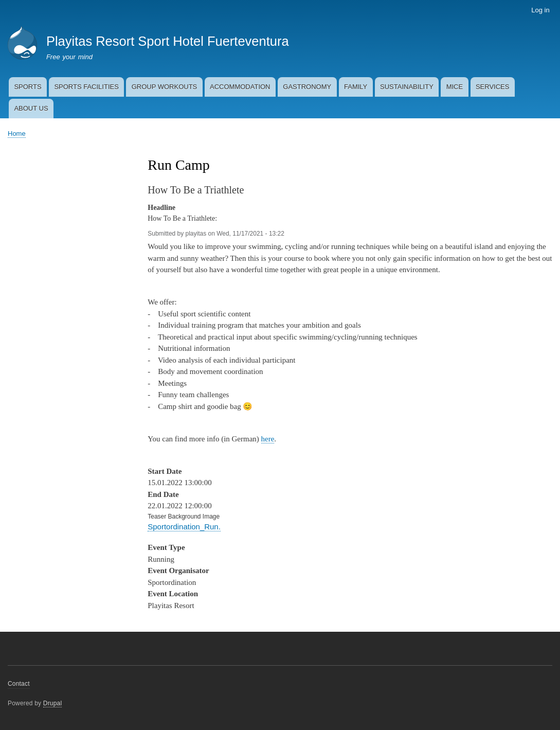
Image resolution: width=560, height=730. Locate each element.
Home (17, 133)
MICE (455, 87)
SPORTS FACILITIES (86, 87)
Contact (19, 684)
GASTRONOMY (307, 87)
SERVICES (493, 87)
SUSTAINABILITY (407, 87)
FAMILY (356, 87)
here (268, 439)
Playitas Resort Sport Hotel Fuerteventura (168, 41)
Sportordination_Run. (184, 527)
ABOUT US (31, 108)
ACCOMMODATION (240, 87)
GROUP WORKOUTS (165, 87)
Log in (540, 10)
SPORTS (28, 87)
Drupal (53, 703)
